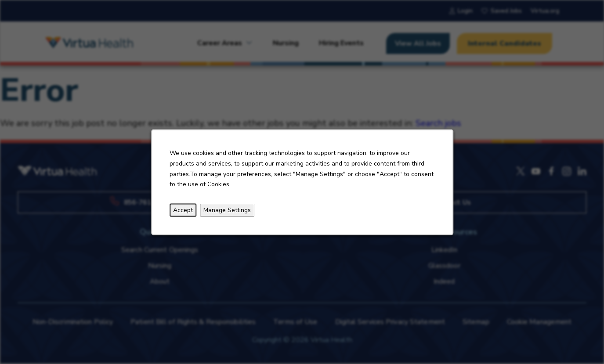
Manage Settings (227, 210)
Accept (183, 210)
